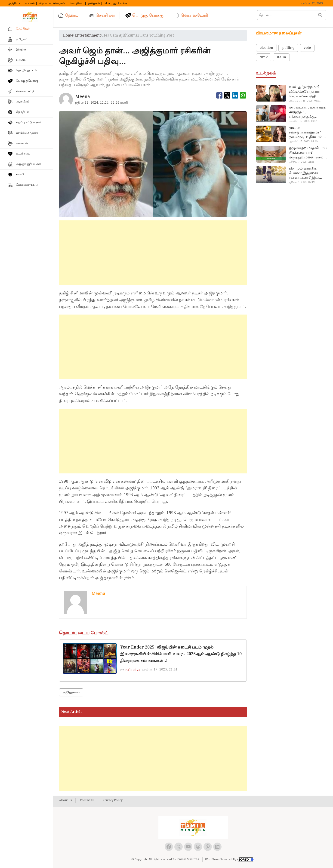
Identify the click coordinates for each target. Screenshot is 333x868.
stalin (281, 57)
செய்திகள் (77, 3)
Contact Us (87, 800)
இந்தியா (14, 3)
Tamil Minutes (188, 859)
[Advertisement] (153, 253)
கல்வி (20, 175)
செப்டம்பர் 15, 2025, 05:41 (305, 101)
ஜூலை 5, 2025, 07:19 (302, 182)
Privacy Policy (113, 800)
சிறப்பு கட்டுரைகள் (52, 3)
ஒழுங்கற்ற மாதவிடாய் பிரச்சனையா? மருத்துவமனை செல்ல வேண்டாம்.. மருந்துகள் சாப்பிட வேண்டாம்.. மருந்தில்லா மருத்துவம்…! (308, 153)
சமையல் (22, 143)
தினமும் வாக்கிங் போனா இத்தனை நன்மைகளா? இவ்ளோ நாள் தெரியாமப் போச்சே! (308, 173)
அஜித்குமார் (71, 692)
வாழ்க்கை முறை (27, 133)
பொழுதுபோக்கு (116, 3)
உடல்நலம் (23, 154)
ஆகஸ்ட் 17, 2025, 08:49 (303, 142)
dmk (264, 57)
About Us (65, 800)
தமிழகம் (94, 3)
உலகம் (30, 3)
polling (288, 48)
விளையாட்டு (25, 91)
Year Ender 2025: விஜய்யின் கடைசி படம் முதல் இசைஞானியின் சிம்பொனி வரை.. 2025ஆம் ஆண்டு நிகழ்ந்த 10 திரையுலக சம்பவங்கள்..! (181, 654)
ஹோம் (72, 15)
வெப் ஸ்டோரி (194, 15)
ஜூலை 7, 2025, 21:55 (302, 162)
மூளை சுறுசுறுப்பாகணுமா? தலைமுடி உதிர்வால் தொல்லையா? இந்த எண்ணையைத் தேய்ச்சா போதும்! (306, 133)
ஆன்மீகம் (23, 102)
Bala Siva (133, 670)
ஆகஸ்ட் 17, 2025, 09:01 (303, 121)
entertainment (88, 36)
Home (68, 36)
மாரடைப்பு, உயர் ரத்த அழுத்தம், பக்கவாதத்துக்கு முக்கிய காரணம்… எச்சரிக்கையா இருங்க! (308, 112)
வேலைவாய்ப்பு (27, 185)
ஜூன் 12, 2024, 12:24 (92, 103)
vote (307, 48)
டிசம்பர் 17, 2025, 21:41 (159, 670)
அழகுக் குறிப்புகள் (28, 164)
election (266, 48)
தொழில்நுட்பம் (26, 70)
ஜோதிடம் (23, 112)
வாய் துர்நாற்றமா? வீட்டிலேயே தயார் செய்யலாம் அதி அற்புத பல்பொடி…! (306, 92)
